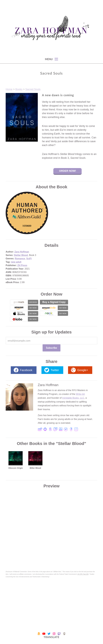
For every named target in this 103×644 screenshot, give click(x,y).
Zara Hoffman (22, 252)
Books (19, 89)
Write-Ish (80, 394)
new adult (16, 262)
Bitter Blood (35, 468)
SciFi (29, 259)
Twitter (55, 370)
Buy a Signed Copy (54, 302)
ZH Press (22, 265)
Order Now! (67, 171)
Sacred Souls (33, 89)
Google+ (83, 370)
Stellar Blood (21, 255)
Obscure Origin (16, 468)
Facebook (26, 370)
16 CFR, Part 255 (83, 574)
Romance (20, 259)
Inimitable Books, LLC (73, 398)
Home (9, 89)
